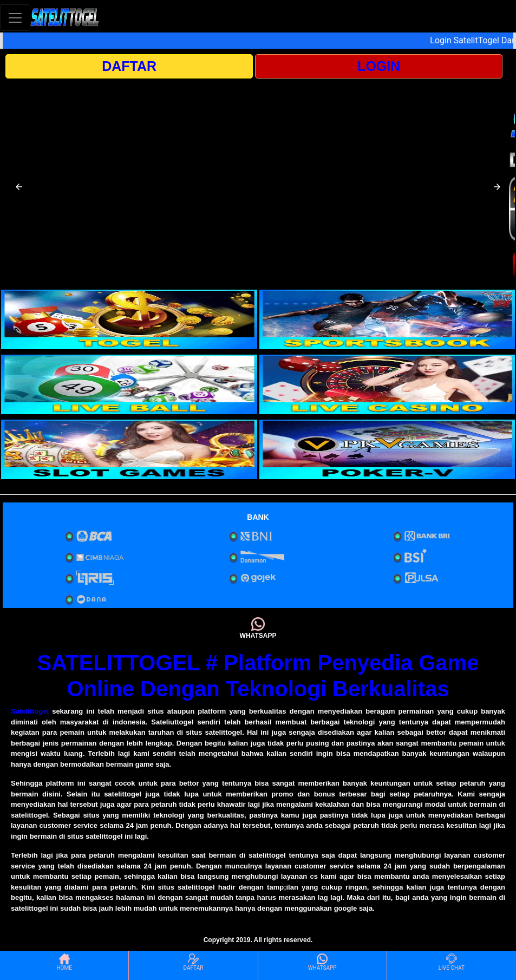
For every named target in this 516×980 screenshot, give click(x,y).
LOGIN (379, 66)
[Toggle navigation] (15, 18)
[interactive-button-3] (129, 384)
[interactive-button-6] (387, 449)
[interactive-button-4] (387, 384)
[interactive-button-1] (129, 319)
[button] (19, 187)
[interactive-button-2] (387, 319)
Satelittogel (30, 711)
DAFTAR (129, 66)
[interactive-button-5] (129, 449)
